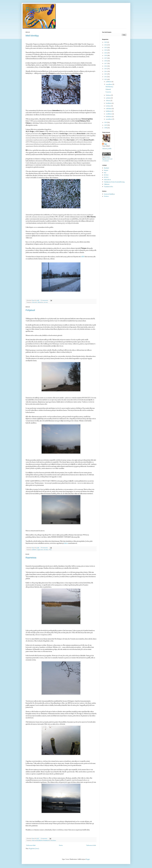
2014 (106, 71)
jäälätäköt (34, 550)
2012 (106, 77)
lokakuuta (109, 95)
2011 (106, 79)
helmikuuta (109, 116)
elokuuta (108, 100)
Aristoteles (34, 302)
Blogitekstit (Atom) (34, 848)
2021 (106, 53)
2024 (106, 45)
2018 (106, 61)
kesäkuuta (109, 106)
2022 (106, 50)
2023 (106, 47)
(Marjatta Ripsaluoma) (106, 158)
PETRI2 (106, 175)
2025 (106, 42)
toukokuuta (109, 108)
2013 (106, 74)
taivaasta (46, 302)
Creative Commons (107, 160)
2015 (106, 69)
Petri (105, 173)
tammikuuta (109, 119)
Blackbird (106, 168)
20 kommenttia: (44, 548)
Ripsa (33, 9)
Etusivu (61, 845)
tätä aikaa (46, 550)
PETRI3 (106, 177)
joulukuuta (109, 82)
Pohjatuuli (30, 310)
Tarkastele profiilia (107, 149)
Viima (50, 550)
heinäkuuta (109, 103)
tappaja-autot (40, 550)
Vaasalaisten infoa (108, 187)
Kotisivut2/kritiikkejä (109, 194)
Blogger (88, 859)
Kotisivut (106, 196)
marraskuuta (109, 84)
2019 (106, 58)
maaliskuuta (109, 114)
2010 (106, 122)
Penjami (106, 170)
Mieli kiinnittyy (32, 36)
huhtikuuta (109, 111)
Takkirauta (107, 184)
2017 (106, 63)
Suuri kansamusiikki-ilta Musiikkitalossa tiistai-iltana (44, 840)
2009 (106, 125)
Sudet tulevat (107, 180)
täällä (82, 257)
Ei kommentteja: (45, 300)
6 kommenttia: (44, 838)
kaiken (66, 543)
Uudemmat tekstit (31, 845)
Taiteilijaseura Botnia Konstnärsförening (114, 182)
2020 (106, 55)
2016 (106, 66)
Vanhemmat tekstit (91, 845)
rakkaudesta (40, 302)
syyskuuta (108, 98)
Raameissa (31, 558)
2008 (106, 128)
